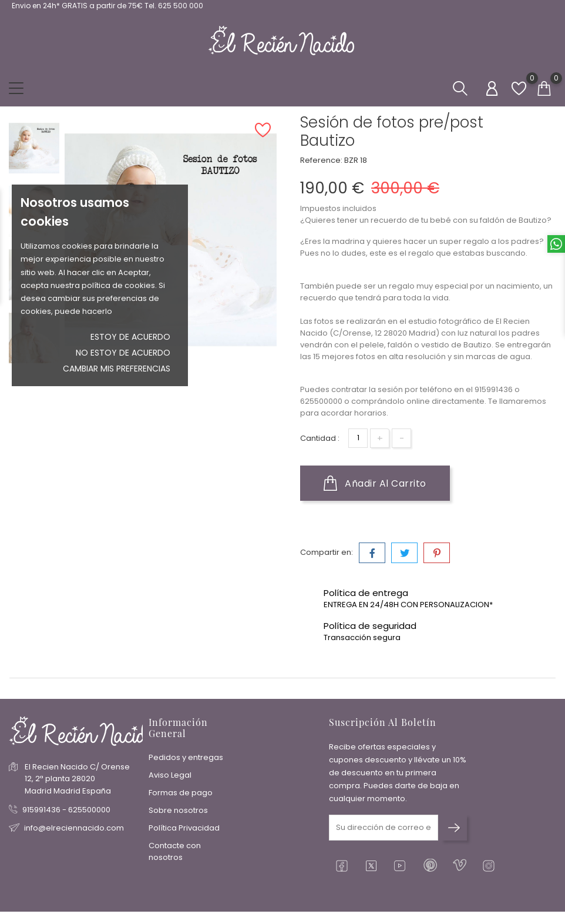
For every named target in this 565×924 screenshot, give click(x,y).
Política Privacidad (184, 828)
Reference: (321, 160)
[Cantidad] (358, 438)
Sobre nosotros (178, 810)
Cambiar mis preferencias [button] (117, 369)
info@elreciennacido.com (74, 828)
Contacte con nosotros (175, 851)
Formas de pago (181, 793)
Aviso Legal (170, 775)
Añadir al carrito (375, 483)
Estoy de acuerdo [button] (130, 337)
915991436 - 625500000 (66, 810)
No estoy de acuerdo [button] (123, 353)
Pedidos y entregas (186, 757)
